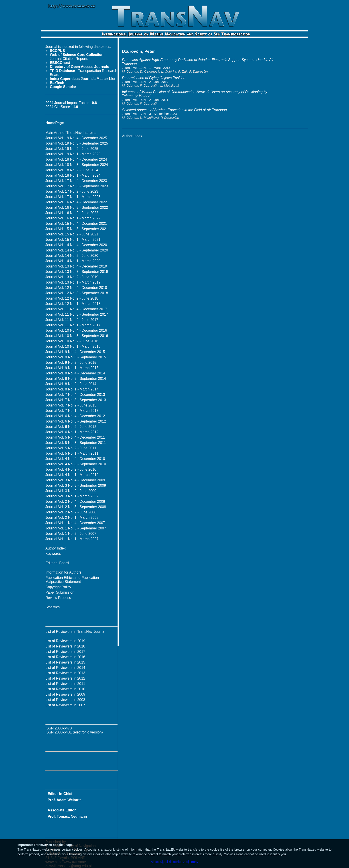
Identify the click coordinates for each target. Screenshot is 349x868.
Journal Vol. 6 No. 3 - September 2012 (76, 421)
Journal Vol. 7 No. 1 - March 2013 (72, 411)
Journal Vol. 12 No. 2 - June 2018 (72, 298)
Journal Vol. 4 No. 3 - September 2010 (76, 464)
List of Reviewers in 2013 (65, 673)
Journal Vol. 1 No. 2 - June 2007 (71, 534)
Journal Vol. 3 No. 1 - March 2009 (72, 496)
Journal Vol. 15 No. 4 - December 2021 (76, 224)
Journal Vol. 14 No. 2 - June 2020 (72, 256)
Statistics (53, 607)
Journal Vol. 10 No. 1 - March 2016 (73, 346)
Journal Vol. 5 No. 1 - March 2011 (72, 453)
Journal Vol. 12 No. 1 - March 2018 (73, 304)
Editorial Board (57, 563)
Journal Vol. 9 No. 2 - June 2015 (71, 363)
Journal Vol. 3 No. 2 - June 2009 (71, 491)
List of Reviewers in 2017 (65, 652)
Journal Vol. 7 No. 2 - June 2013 (71, 405)
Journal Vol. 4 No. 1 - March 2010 (72, 475)
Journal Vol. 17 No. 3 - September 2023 (77, 186)
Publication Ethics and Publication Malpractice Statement (72, 580)
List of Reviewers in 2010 (65, 689)
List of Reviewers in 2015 (65, 662)
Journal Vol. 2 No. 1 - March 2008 (72, 518)
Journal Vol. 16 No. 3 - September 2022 (77, 207)
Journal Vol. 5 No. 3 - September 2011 (76, 443)
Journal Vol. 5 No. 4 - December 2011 (75, 437)
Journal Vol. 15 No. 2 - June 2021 (72, 234)
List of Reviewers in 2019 (65, 641)
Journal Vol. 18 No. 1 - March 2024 (73, 175)
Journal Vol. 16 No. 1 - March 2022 (73, 218)
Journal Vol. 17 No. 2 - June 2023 (72, 191)
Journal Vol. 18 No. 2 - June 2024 (72, 170)
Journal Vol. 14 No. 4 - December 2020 (76, 245)
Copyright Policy (58, 587)
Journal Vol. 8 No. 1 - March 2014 (72, 389)
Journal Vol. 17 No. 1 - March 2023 (73, 197)
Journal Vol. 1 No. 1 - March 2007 (72, 539)
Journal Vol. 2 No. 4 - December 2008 (75, 501)
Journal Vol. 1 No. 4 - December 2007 (75, 523)
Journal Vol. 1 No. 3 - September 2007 (76, 528)
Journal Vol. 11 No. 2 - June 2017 (72, 320)
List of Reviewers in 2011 (65, 684)
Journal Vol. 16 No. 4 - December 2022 (76, 202)
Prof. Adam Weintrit (64, 800)
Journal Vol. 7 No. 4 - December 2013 (75, 395)
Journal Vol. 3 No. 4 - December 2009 (75, 480)
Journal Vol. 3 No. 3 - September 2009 (76, 485)
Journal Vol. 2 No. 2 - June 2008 (71, 512)
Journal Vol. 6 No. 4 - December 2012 (75, 416)
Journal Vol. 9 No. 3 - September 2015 (76, 357)
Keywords (53, 554)
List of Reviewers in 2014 (65, 668)
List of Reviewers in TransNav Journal (75, 632)
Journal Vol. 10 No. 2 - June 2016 (72, 341)
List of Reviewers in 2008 (65, 700)
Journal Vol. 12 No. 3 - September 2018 (77, 293)
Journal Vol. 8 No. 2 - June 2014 (71, 384)
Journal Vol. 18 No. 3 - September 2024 (77, 165)
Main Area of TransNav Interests (71, 133)
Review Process (58, 598)
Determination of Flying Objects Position (154, 78)
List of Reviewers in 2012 (65, 678)
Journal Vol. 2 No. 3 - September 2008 (76, 507)
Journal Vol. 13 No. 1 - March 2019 (73, 282)
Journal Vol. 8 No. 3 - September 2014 (76, 379)
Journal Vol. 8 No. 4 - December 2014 (75, 373)
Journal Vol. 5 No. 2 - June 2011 (71, 448)
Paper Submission (60, 592)
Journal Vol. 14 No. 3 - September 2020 (77, 250)
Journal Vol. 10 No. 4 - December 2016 (76, 330)
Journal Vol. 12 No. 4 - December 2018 (76, 288)
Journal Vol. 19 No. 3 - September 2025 (77, 143)
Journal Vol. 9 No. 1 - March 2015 (72, 368)
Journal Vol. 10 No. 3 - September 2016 (77, 336)
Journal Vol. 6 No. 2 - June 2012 (71, 427)
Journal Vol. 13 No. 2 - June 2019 (72, 277)
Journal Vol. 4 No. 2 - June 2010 (71, 469)
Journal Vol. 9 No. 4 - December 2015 (75, 352)
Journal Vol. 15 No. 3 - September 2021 (77, 229)
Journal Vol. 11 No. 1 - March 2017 (73, 325)
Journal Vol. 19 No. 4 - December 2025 (76, 138)
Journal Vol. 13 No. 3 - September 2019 (77, 272)
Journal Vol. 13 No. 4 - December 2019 (76, 266)
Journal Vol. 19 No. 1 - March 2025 (73, 154)
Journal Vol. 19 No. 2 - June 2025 (72, 149)
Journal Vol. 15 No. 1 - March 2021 (73, 240)
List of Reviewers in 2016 (65, 657)
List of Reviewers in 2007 (65, 705)
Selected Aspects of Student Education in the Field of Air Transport (174, 110)
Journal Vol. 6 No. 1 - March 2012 (72, 432)
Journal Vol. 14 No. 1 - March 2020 (73, 261)
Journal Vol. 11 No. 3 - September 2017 (77, 314)
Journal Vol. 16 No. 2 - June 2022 (72, 213)
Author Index (56, 548)
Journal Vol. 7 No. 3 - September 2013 (76, 400)
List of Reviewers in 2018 (65, 646)
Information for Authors (63, 572)
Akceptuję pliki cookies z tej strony (174, 862)
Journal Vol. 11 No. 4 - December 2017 (76, 309)
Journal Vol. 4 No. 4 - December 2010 (75, 459)
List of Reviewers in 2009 (65, 694)
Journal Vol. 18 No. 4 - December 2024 (76, 159)
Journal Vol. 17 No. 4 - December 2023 (76, 181)
